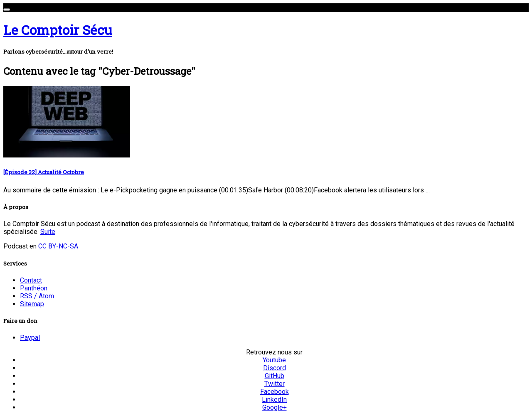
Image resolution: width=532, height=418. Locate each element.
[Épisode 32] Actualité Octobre (44, 172)
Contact (31, 280)
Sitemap (32, 304)
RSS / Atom (37, 296)
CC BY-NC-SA (58, 246)
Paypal (30, 338)
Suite (48, 232)
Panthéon (34, 288)
